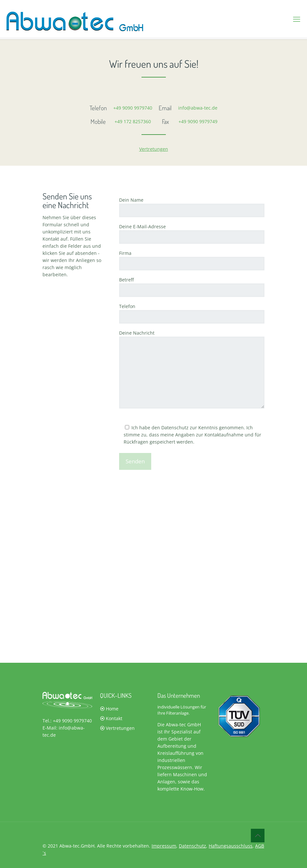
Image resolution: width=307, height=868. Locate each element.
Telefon (192, 313)
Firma (192, 260)
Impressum (164, 846)
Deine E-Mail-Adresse (192, 234)
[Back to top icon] (258, 836)
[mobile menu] (297, 19)
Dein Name (192, 207)
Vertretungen (154, 149)
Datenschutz (192, 846)
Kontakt (114, 718)
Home (112, 709)
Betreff (192, 287)
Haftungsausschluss (231, 846)
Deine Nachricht (192, 369)
